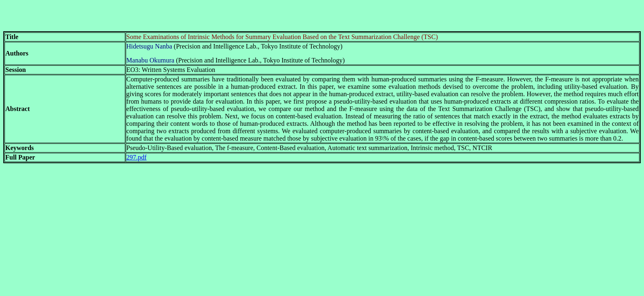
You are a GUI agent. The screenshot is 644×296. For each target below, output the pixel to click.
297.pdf (137, 157)
